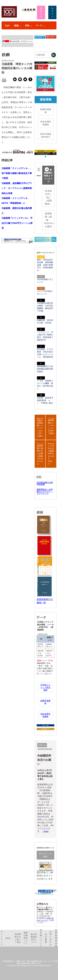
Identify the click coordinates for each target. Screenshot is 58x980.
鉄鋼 (6, 55)
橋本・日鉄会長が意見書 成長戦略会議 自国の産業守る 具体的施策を (45, 265)
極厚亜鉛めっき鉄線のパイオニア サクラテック (45, 491)
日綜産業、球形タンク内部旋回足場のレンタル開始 (17, 68)
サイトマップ (2, 938)
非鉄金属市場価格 (46, 123)
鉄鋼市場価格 (46, 111)
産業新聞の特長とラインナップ (48, 175)
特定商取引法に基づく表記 (18, 938)
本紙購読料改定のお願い (44, 760)
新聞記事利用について (26, 938)
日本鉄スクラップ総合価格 (45, 687)
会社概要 (46, 938)
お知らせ (42, 745)
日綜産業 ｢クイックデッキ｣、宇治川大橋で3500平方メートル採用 (17, 223)
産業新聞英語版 (56, 938)
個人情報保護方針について (34, 938)
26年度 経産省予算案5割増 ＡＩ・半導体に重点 (45, 400)
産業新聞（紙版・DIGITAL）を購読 (49, 220)
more (46, 831)
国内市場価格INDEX (46, 135)
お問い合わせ (50, 938)
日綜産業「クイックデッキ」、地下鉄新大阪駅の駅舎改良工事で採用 (17, 173)
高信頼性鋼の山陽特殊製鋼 (45, 484)
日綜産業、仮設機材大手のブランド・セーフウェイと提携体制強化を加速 (17, 188)
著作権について (41, 938)
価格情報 (46, 100)
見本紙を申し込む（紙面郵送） (48, 197)
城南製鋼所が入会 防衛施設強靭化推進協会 (46, 369)
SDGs (8, 938)
